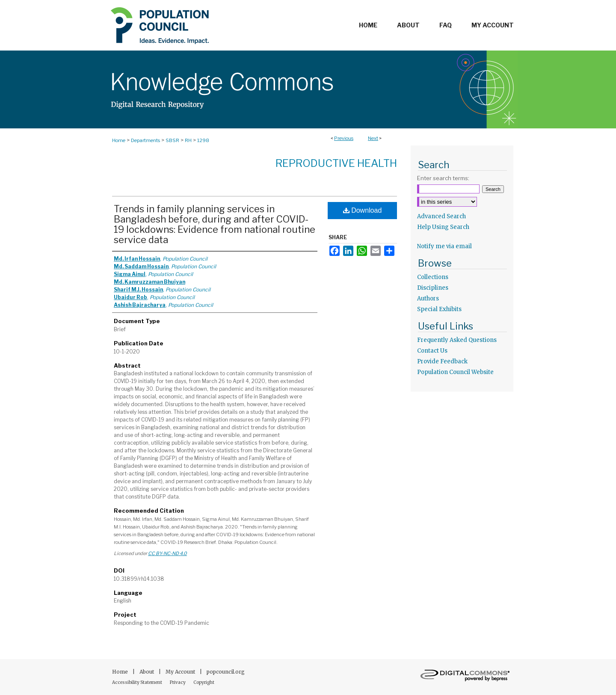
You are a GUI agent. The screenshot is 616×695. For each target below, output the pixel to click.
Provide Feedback (442, 361)
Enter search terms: (443, 178)
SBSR (172, 140)
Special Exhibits (439, 309)
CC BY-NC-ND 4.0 (167, 553)
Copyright (204, 682)
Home (119, 140)
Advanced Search (441, 216)
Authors (428, 298)
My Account (181, 672)
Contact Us (432, 351)
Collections (433, 277)
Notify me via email (444, 246)
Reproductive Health (336, 163)
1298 (203, 140)
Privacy (178, 682)
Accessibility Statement (138, 682)
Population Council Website (455, 372)
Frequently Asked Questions (457, 340)
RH (188, 140)
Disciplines (433, 288)
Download (363, 210)
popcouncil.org (226, 672)
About (147, 672)
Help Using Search (443, 227)
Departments (145, 140)
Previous (344, 138)
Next (373, 138)
